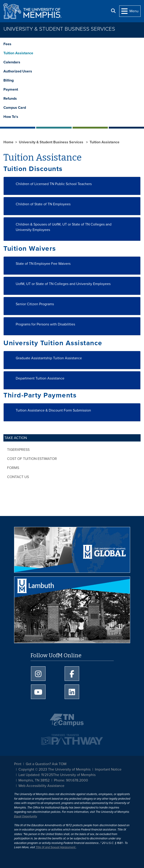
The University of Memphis (74, 775)
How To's (11, 117)
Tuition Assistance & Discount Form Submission (53, 410)
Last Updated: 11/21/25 (36, 775)
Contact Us (18, 477)
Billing (9, 80)
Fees (7, 44)
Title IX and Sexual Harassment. (56, 847)
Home (8, 142)
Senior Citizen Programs (35, 304)
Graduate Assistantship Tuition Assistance (49, 358)
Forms (13, 468)
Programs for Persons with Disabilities (45, 324)
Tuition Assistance (18, 53)
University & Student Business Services (59, 29)
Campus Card (15, 108)
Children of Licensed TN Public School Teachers (54, 184)
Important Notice (108, 769)
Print (18, 764)
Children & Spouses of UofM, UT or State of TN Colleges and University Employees (64, 227)
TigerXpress (18, 450)
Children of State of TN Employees (43, 204)
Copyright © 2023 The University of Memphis (54, 769)
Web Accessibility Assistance (41, 786)
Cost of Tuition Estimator (32, 459)
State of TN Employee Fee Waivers (43, 264)
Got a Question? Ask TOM (46, 764)
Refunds (10, 99)
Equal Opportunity (25, 816)
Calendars (12, 62)
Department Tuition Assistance (40, 378)
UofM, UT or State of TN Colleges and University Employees (63, 284)
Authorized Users (18, 71)
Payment (11, 89)
